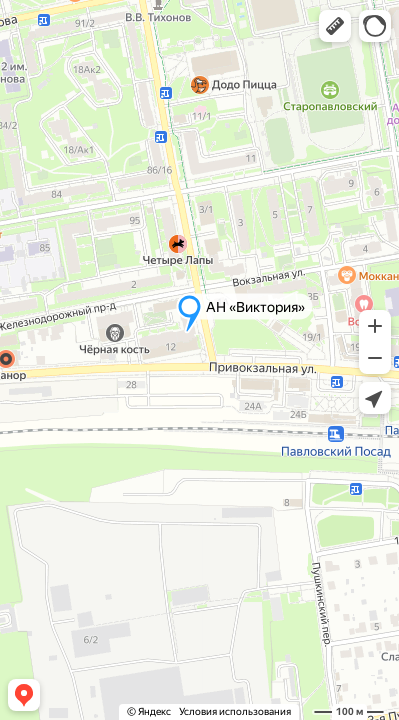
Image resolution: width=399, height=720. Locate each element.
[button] (335, 26)
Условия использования (235, 711)
